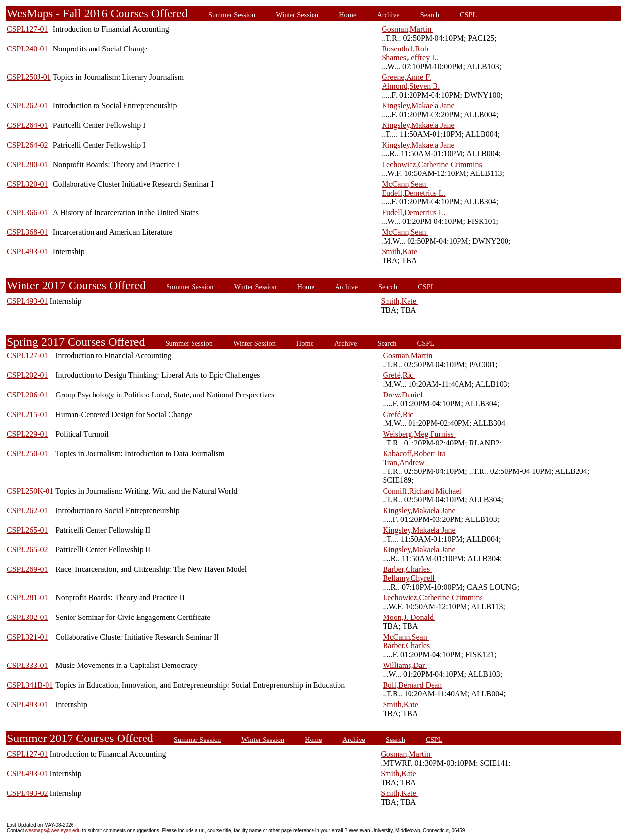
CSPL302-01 (27, 617)
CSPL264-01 (27, 125)
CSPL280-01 (27, 164)
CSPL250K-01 (30, 491)
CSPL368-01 (27, 232)
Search (430, 15)
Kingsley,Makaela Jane (418, 106)
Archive (388, 15)
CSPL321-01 (27, 637)
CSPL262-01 (27, 106)
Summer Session (232, 15)
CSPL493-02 (27, 793)
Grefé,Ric (399, 375)
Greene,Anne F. (406, 77)
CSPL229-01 (27, 434)
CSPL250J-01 (29, 77)
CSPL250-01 (27, 454)
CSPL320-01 (27, 184)
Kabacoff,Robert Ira (414, 454)
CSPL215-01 (27, 414)
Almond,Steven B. (411, 86)
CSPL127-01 (27, 29)
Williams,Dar (405, 665)
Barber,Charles (407, 569)
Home (348, 15)
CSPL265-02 (27, 550)
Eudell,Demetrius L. (413, 193)
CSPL (468, 15)
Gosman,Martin (407, 29)
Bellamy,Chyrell (409, 578)
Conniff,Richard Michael (422, 491)
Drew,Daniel (403, 395)
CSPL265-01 (27, 530)
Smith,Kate (400, 252)
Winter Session (297, 15)
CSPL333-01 (27, 665)
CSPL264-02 (27, 145)
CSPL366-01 (27, 212)
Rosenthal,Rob (406, 49)
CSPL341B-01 (30, 685)
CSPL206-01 (27, 395)
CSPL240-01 (27, 49)
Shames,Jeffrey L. (410, 58)
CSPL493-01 (27, 252)
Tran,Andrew (404, 462)
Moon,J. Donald (409, 617)
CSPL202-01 (27, 375)
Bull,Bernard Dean (412, 685)
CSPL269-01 (27, 569)
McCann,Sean (405, 184)
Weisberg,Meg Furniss (419, 434)
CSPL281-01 (27, 598)
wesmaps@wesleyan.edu (53, 830)
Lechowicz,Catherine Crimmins (432, 164)
